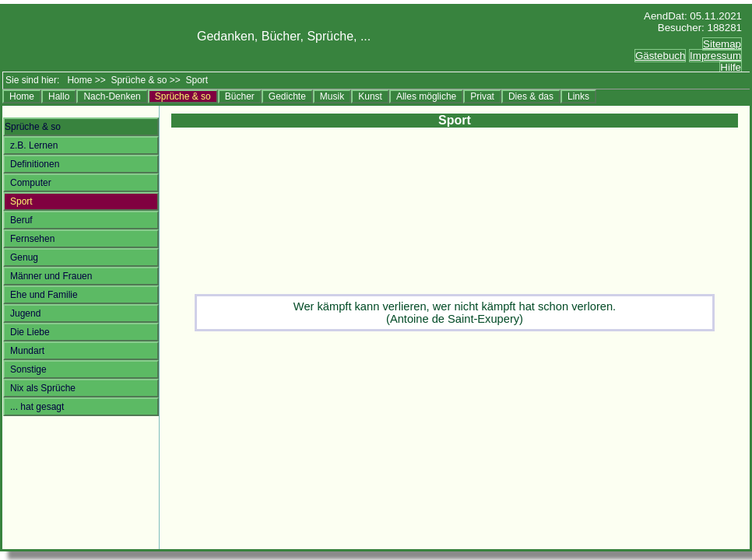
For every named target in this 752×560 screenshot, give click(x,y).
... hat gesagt (37, 407)
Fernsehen (32, 239)
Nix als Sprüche (43, 388)
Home (79, 80)
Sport (21, 201)
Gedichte (287, 96)
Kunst (370, 96)
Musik (332, 96)
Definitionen (35, 164)
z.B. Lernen (34, 145)
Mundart (27, 351)
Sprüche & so (139, 80)
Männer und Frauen (51, 276)
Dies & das (531, 96)
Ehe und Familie (44, 295)
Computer (31, 183)
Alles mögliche (426, 96)
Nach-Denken (112, 96)
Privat (482, 96)
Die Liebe (30, 332)
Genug (24, 257)
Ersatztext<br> (680, 65)
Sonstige (28, 369)
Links (578, 96)
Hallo (59, 96)
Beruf (21, 220)
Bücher (240, 96)
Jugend (25, 313)
